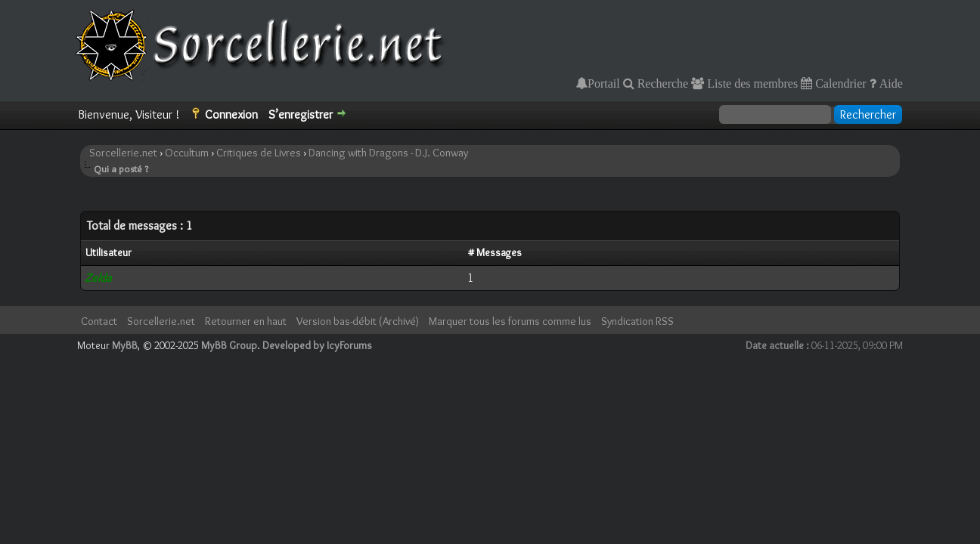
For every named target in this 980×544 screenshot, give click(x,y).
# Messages (495, 252)
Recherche (662, 83)
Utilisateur (109, 252)
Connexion (231, 114)
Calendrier (839, 83)
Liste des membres (751, 83)
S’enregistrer (301, 114)
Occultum (187, 153)
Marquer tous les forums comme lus (510, 321)
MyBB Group (229, 345)
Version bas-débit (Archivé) (358, 321)
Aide (890, 83)
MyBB (125, 345)
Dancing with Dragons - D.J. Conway (388, 153)
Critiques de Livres (259, 153)
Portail (604, 83)
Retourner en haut (246, 321)
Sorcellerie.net (123, 153)
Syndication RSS (637, 321)
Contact (99, 321)
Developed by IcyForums (317, 345)
